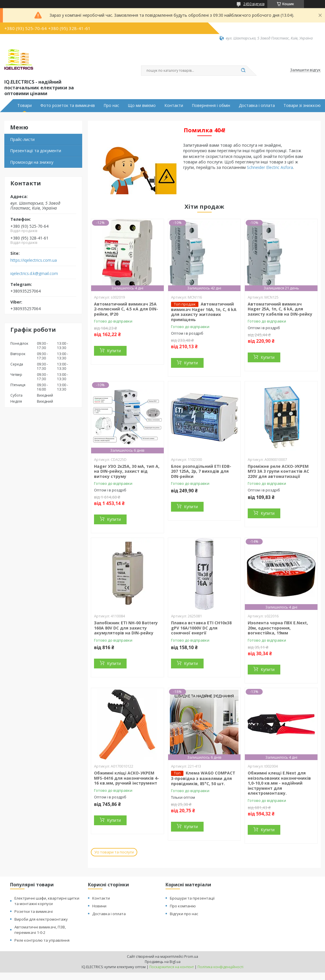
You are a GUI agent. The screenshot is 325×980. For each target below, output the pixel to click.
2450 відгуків (254, 4)
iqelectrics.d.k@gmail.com (34, 274)
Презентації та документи (36, 151)
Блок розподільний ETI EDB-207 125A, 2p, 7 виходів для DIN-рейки (201, 471)
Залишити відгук (305, 70)
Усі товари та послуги (114, 852)
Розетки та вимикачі (34, 911)
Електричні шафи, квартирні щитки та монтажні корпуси (47, 901)
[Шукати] (243, 71)
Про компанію (183, 906)
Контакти (174, 105)
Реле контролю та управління (42, 940)
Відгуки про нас (184, 914)
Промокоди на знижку (32, 162)
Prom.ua (191, 957)
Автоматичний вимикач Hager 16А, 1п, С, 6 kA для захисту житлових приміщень (204, 312)
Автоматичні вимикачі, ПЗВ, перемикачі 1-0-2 (40, 930)
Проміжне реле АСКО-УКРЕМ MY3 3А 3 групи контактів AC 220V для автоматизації (278, 471)
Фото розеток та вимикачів (68, 105)
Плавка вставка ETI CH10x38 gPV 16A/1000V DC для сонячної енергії (201, 628)
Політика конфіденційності (220, 967)
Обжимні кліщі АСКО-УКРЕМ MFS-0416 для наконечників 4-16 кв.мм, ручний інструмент (126, 778)
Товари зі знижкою (302, 105)
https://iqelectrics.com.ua (34, 260)
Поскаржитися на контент (172, 967)
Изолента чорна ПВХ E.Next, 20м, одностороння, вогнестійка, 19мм (278, 628)
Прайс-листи (22, 139)
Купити (114, 351)
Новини (99, 906)
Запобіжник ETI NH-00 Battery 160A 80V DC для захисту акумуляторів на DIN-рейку (126, 628)
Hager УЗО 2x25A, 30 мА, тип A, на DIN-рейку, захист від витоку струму (127, 471)
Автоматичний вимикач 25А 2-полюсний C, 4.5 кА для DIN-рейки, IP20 (126, 309)
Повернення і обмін (211, 105)
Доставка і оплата (257, 105)
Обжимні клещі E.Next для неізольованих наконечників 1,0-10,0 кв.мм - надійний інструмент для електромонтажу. (279, 783)
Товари (25, 105)
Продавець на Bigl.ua (163, 962)
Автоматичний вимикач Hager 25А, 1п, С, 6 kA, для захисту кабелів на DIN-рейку (280, 309)
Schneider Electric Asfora (270, 167)
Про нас (111, 105)
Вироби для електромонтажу (41, 919)
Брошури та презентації (192, 898)
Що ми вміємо (142, 105)
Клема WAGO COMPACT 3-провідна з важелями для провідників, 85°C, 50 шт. (203, 778)
